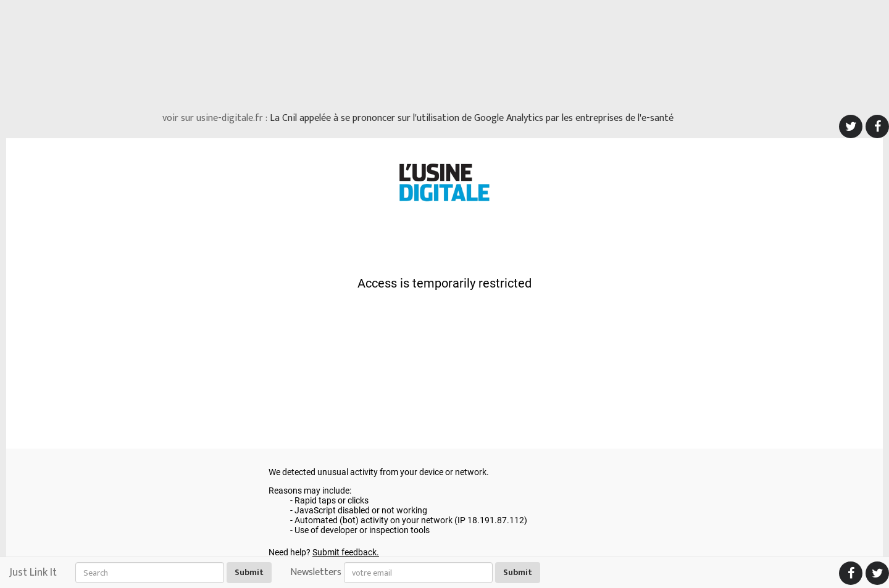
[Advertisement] (444, 52)
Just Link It (33, 573)
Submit (249, 572)
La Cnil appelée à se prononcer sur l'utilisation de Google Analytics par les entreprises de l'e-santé (472, 118)
